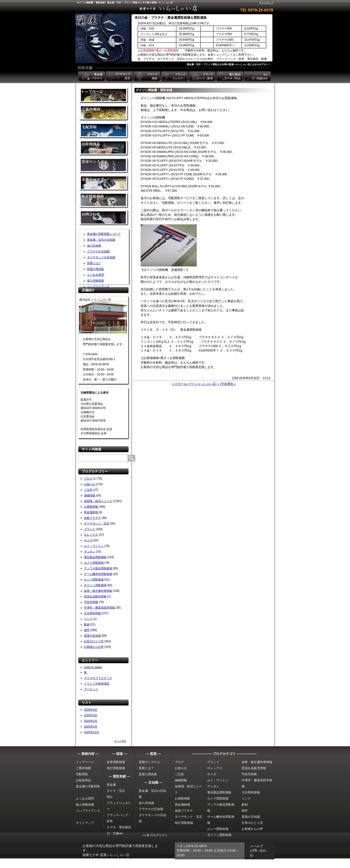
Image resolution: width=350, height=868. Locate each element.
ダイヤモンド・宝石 (97, 524)
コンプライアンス (98, 287)
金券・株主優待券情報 (98, 591)
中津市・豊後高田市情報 (99, 608)
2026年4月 (91, 710)
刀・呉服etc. (115, 833)
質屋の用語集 (95, 269)
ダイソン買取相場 (95, 585)
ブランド (90, 529)
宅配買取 (104, 131)
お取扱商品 (83, 780)
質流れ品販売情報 (95, 596)
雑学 (87, 630)
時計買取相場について (104, 201)
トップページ (85, 762)
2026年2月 (91, 721)
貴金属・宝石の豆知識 (101, 240)
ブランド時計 (147, 76)
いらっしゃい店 (106, 865)
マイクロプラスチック (98, 678)
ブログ (88, 479)
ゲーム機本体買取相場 (98, 574)
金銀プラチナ (92, 518)
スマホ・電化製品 (119, 827)
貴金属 (111, 785)
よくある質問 (95, 275)
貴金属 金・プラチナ (92, 76)
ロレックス (91, 535)
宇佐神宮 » (228, 384)
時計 (110, 797)
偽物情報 (90, 495)
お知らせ (90, 484)
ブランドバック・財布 (203, 76)
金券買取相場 (116, 762)
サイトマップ (266, 3)
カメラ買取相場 (94, 563)
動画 (87, 624)
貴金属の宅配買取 (88, 786)
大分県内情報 (92, 613)
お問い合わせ (104, 218)
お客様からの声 (94, 647)
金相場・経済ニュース (98, 501)
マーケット (91, 689)
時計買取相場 (116, 768)
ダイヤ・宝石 (116, 791)
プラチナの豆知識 (98, 251)
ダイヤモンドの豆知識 (101, 257)
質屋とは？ (94, 263)
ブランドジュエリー (175, 76)
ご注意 (88, 490)
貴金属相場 (91, 512)
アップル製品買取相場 (98, 568)
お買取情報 (91, 507)
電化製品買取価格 (95, 557)
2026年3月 (91, 715)
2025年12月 (91, 732)
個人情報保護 (95, 281)
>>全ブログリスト (155, 835)
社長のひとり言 (94, 641)
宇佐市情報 (91, 602)
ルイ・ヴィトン (94, 546)
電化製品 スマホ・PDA (230, 76)
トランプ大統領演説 (97, 684)
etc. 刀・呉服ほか (258, 76)
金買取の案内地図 (104, 113)
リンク (88, 619)
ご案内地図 (83, 768)
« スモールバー (182, 384)
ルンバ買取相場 (94, 580)
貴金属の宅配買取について (104, 234)
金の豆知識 (94, 246)
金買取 (104, 96)
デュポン (90, 552)
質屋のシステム (104, 166)
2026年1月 (91, 727)
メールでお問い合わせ (258, 851)
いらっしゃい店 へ (207, 384)
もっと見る (120, 741)
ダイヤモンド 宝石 (120, 76)
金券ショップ (104, 183)
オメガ (88, 540)
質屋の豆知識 (92, 636)
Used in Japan (93, 667)
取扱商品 (104, 148)
